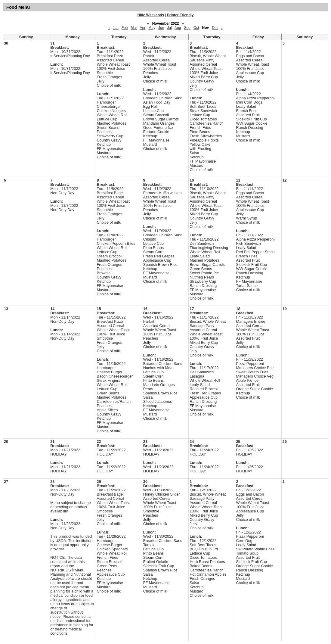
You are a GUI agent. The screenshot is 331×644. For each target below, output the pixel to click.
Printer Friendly (180, 15)
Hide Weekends (151, 15)
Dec (215, 28)
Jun (161, 28)
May (152, 28)
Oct (196, 28)
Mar (134, 28)
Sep (187, 28)
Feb (125, 28)
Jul (169, 28)
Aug (178, 28)
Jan (115, 28)
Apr (143, 28)
